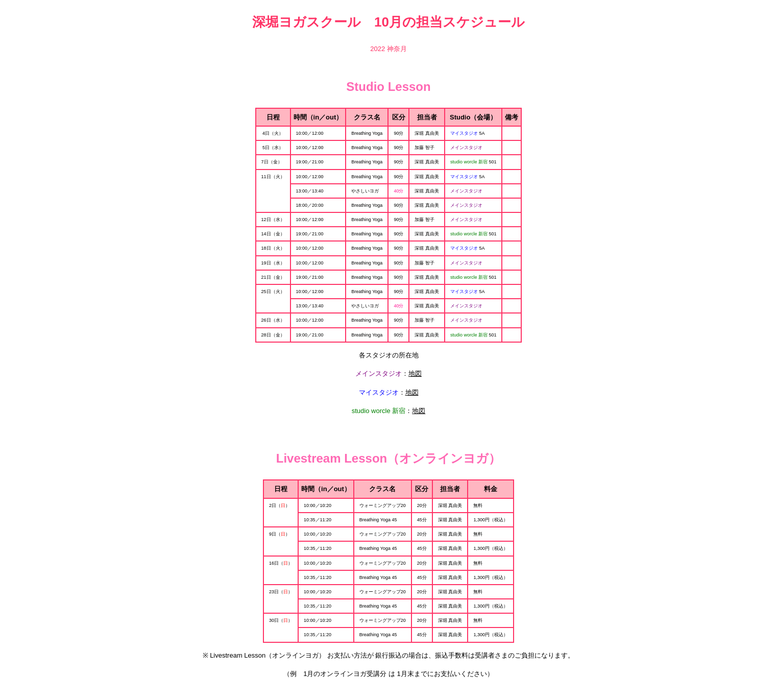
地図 (415, 373)
